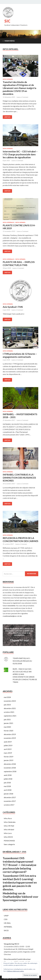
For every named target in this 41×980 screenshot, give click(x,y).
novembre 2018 (10, 768)
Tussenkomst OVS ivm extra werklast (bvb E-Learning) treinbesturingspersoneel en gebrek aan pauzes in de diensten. (20, 883)
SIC (7, 21)
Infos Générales (8, 222)
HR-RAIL (7, 923)
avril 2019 (8, 749)
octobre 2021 (9, 712)
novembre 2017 (10, 801)
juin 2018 (7, 783)
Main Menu (10, 41)
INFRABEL (8, 927)
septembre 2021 (10, 716)
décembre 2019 (10, 734)
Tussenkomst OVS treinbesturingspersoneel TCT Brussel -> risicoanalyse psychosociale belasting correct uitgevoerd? (20, 865)
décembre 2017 (10, 797)
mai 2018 (7, 786)
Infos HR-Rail (9, 826)
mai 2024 (7, 697)
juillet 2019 (8, 745)
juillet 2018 (8, 779)
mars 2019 (8, 753)
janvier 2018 (8, 794)
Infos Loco (8, 833)
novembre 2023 (10, 701)
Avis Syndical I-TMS (13, 307)
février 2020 (8, 731)
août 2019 (8, 742)
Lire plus (7, 117)
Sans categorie (9, 844)
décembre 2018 (10, 764)
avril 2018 (8, 790)
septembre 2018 (10, 771)
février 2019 (8, 757)
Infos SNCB (8, 837)
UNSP (6, 916)
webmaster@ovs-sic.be (13, 616)
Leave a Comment (22, 97)
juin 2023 (7, 705)
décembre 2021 (10, 708)
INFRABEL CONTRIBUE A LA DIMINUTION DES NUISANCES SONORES (19, 478)
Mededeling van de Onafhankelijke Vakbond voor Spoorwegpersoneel (20, 897)
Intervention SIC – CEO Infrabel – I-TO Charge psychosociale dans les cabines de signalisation (20, 154)
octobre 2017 (9, 805)
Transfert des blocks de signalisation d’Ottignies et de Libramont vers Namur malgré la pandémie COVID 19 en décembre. (19, 88)
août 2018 (8, 775)
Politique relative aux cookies (15, 971)
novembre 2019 (10, 738)
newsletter (12, 606)
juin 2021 (7, 719)
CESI (6, 919)
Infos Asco (8, 818)
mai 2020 (7, 727)
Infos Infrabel (8, 79)
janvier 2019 (8, 760)
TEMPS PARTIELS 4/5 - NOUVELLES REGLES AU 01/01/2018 (22, 661)
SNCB (6, 930)
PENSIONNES (9, 841)
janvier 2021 (8, 723)
